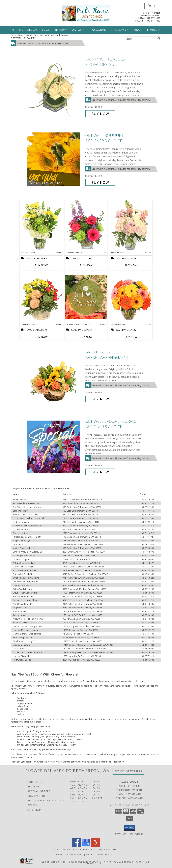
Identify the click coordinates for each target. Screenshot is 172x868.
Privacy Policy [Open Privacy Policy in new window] (112, 862)
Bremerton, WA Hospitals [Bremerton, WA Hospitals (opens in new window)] (104, 850)
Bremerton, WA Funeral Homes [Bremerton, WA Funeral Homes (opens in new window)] (70, 850)
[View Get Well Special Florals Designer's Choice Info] (56, 447)
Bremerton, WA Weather (70, 855)
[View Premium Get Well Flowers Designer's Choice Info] (86, 297)
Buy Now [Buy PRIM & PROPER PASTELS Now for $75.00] (131, 265)
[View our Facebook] (76, 846)
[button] (152, 6)
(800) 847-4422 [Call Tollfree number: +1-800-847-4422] (136, 798)
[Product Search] (141, 39)
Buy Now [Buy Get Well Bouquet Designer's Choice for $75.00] (100, 182)
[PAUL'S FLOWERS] (86, 13)
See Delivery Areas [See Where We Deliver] (128, 771)
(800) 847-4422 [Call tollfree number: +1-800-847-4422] (153, 21)
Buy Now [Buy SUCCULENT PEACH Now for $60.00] (41, 337)
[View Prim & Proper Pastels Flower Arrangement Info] (131, 225)
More (155, 30)
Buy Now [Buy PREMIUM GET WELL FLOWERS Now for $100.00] (86, 337)
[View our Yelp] (96, 846)
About (140, 30)
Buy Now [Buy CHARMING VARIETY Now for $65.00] (86, 265)
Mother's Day (28, 30)
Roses (46, 30)
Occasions (101, 30)
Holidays (122, 30)
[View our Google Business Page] (86, 846)
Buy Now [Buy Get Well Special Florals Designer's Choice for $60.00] (100, 472)
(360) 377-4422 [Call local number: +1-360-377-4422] (153, 18)
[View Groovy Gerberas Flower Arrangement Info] (131, 297)
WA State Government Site (101, 855)
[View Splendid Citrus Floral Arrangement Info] (41, 225)
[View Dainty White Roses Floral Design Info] (56, 86)
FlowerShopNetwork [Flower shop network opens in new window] (88, 862)
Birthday (61, 30)
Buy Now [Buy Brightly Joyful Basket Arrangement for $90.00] (100, 399)
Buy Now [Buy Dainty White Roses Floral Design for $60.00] (100, 114)
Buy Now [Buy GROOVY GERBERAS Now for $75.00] (131, 337)
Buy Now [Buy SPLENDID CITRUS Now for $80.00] (41, 265)
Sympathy (80, 30)
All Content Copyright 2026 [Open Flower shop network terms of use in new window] (58, 862)
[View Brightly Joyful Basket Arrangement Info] (56, 375)
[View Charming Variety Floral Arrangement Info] (86, 225)
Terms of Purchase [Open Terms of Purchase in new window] (136, 862)
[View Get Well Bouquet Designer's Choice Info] (56, 159)
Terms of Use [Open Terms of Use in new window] (95, 864)
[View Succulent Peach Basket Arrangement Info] (41, 297)
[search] (159, 39)
